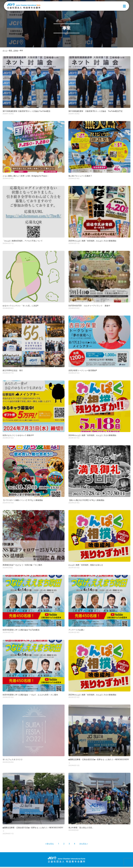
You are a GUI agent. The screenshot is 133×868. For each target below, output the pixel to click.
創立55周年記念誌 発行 (13, 370)
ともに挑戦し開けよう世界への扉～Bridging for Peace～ (26, 176)
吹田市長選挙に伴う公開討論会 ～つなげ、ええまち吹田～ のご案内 (30, 695)
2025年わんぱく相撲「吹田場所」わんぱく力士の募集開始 (92, 241)
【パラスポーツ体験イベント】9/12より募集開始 (23, 500)
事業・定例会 (14, 51)
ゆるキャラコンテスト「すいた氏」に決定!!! (20, 306)
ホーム (5, 51)
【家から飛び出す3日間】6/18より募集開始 (86, 500)
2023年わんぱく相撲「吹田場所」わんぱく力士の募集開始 (92, 695)
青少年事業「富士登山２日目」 (81, 828)
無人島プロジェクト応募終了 (80, 176)
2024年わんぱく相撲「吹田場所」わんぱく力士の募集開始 (92, 435)
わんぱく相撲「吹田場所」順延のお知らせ (86, 565)
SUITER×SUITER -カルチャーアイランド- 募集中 (89, 306)
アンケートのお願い (77, 630)
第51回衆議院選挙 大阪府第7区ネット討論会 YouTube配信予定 (96, 111)
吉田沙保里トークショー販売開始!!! (83, 370)
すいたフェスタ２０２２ (13, 759)
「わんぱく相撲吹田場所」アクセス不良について (23, 241)
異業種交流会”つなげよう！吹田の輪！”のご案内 (22, 565)
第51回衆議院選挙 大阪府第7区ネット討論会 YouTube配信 (26, 111)
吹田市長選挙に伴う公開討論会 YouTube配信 (21, 630)
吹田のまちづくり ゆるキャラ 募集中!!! (18, 435)
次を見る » (84, 844)
